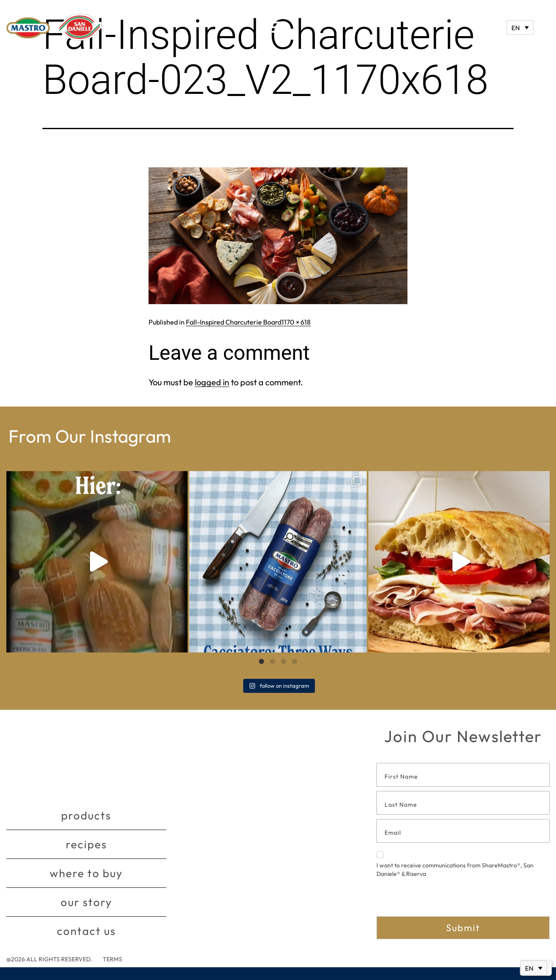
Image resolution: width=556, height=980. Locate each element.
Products (86, 815)
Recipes (86, 844)
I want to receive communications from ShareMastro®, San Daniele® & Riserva (455, 864)
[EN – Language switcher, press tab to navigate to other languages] (520, 27)
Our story (86, 902)
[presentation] (441, 900)
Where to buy (86, 873)
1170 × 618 (296, 322)
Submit (463, 928)
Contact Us (86, 931)
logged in (212, 382)
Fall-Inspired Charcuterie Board (234, 322)
